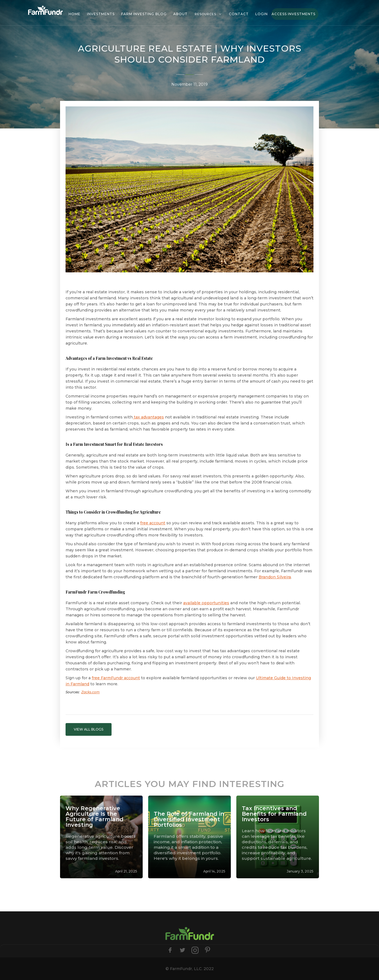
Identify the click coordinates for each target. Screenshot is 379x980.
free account (153, 523)
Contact (239, 14)
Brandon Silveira (275, 577)
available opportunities (206, 603)
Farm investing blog (144, 14)
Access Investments (293, 14)
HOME (75, 14)
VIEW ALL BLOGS (89, 729)
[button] (208, 14)
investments (101, 14)
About (180, 14)
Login (262, 14)
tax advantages (148, 417)
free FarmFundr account (116, 678)
